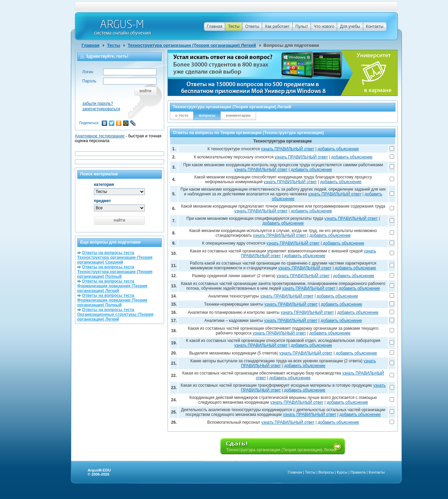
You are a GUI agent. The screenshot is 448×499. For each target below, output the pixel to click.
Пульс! (302, 26)
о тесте (182, 115)
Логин (88, 72)
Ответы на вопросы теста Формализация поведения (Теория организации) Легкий (112, 286)
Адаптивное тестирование (100, 136)
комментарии (238, 115)
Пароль (90, 81)
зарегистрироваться (101, 109)
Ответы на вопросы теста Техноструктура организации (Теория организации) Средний (115, 257)
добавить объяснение (338, 149)
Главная (215, 26)
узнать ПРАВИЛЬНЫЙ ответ (288, 149)
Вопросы (326, 472)
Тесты (233, 26)
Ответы (252, 26)
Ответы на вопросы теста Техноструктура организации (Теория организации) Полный (115, 272)
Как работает (277, 26)
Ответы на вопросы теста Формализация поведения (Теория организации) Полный (112, 300)
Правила (358, 472)
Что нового (324, 26)
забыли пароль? (98, 103)
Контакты (375, 26)
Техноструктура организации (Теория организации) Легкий (192, 45)
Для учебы (350, 26)
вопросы (207, 115)
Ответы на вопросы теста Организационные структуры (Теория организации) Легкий (115, 314)
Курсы (342, 472)
